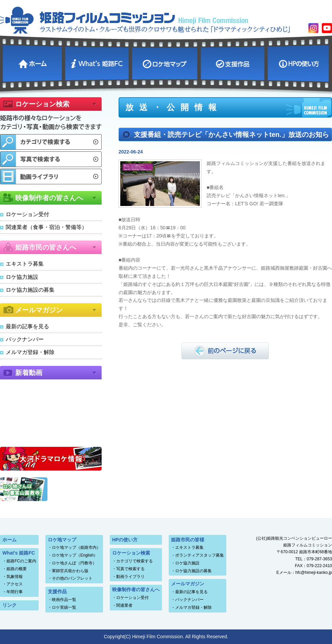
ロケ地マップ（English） (75, 555)
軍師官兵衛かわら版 (70, 571)
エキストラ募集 (25, 264)
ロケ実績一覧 (64, 607)
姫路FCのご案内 (21, 561)
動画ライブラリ (130, 577)
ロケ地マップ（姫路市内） (76, 547)
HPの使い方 (299, 63)
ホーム (33, 63)
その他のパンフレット (72, 578)
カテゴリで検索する (134, 561)
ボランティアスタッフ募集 (200, 555)
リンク (9, 605)
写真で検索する (130, 569)
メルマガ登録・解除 (30, 352)
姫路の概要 (17, 569)
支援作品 (233, 63)
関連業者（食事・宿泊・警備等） (46, 227)
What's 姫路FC (98, 63)
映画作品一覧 (64, 600)
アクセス (15, 584)
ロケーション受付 (27, 214)
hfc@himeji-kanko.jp (314, 573)
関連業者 (124, 605)
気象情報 (15, 577)
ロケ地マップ (166, 63)
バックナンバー (25, 339)
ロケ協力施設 (22, 277)
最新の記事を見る (27, 326)
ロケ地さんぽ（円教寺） (74, 563)
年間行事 (15, 592)
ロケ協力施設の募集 (30, 290)
